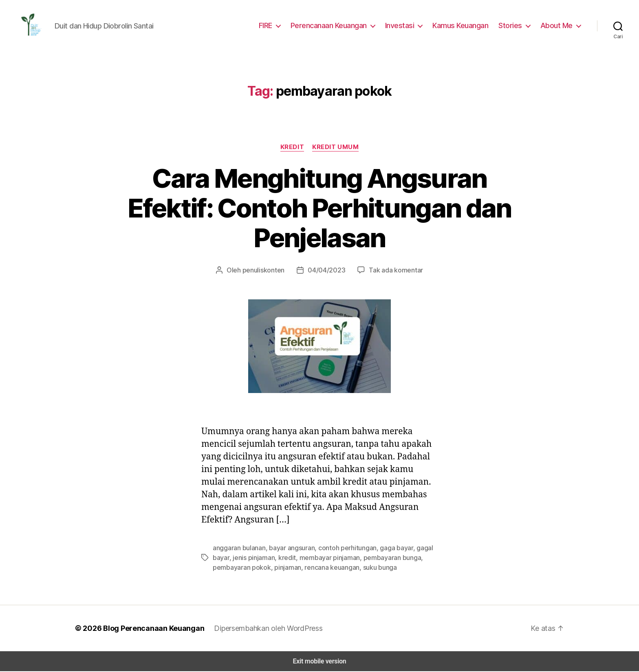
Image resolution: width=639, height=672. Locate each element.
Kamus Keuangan (465, 26)
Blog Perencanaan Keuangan (149, 629)
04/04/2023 (326, 271)
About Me (558, 26)
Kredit (292, 148)
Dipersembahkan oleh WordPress (262, 629)
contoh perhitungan (341, 548)
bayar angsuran (289, 548)
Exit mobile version (319, 662)
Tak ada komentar (391, 271)
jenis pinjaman (252, 558)
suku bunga (371, 568)
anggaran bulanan (238, 548)
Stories (514, 26)
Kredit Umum (336, 148)
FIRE (272, 26)
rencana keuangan (325, 568)
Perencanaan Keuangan (336, 26)
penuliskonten (268, 271)
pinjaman (283, 568)
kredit (283, 558)
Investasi (406, 26)
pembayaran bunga (382, 558)
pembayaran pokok (240, 568)
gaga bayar (387, 548)
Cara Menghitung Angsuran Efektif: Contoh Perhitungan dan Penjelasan (319, 209)
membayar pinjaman (322, 558)
